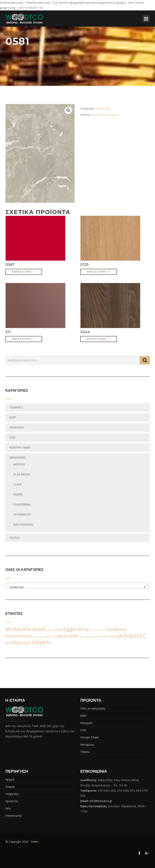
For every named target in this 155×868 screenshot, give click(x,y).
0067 (10, 265)
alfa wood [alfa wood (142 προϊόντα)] (34, 629)
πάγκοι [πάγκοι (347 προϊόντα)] (41, 642)
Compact (16, 407)
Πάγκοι (15, 538)
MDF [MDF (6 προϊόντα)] (49, 636)
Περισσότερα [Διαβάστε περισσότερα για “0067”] (22, 272)
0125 (84, 265)
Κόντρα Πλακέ (20, 447)
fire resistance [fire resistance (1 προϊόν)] (97, 630)
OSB (12, 437)
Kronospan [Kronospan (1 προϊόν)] (39, 637)
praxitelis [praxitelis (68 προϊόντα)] (68, 636)
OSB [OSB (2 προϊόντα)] (55, 637)
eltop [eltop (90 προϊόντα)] (83, 629)
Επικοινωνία (13, 816)
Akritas (19, 464)
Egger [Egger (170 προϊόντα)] (70, 629)
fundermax (102, 108)
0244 (85, 332)
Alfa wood (22, 474)
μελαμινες (113, 115)
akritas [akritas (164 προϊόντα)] (13, 629)
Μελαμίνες (18, 457)
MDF (13, 417)
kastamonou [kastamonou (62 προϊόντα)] (19, 636)
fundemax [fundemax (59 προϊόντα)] (116, 629)
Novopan (16, 427)
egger (18, 494)
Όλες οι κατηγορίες (93, 708)
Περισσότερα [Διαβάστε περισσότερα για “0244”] (97, 339)
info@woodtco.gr (101, 801)
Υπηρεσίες (12, 794)
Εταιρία (10, 787)
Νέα (8, 808)
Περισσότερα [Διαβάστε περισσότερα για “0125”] (97, 272)
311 (8, 332)
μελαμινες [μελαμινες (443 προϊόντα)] (132, 635)
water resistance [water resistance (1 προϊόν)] (87, 637)
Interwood (22, 514)
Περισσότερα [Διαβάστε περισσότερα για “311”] (22, 339)
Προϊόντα (12, 801)
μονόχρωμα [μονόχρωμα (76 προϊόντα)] (18, 642)
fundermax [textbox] (76, 587)
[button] (68, 110)
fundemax (98, 115)
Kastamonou (23, 524)
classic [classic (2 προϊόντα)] (50, 630)
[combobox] (78, 586)
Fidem (35, 842)
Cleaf (18, 484)
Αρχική (10, 779)
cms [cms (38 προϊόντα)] (58, 629)
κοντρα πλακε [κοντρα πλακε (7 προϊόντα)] (107, 636)
